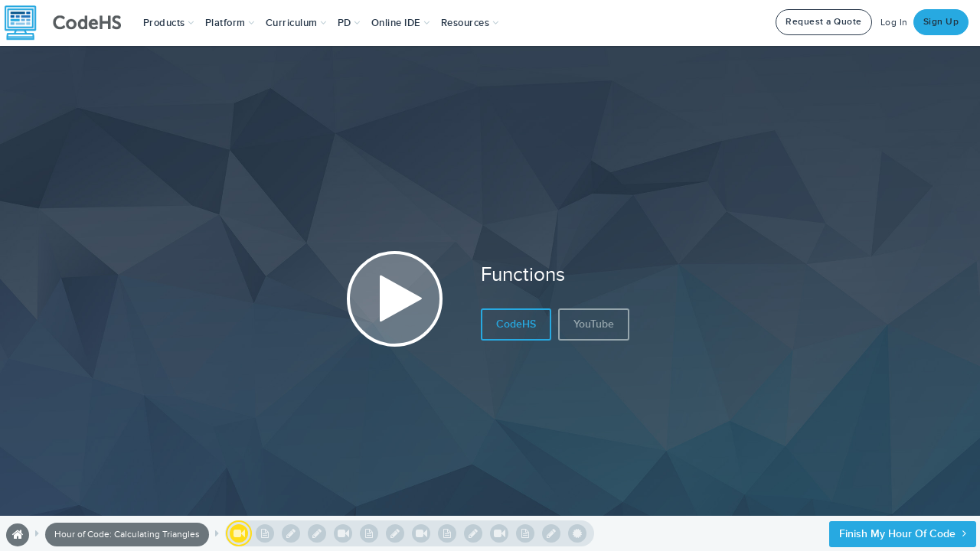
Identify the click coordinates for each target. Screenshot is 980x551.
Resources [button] (470, 23)
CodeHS (516, 324)
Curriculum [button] (296, 23)
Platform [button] (230, 23)
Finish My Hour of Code (903, 534)
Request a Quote (824, 22)
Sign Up (941, 22)
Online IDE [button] (401, 23)
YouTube (594, 324)
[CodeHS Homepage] (69, 23)
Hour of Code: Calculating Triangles (127, 535)
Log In (894, 23)
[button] (169, 23)
